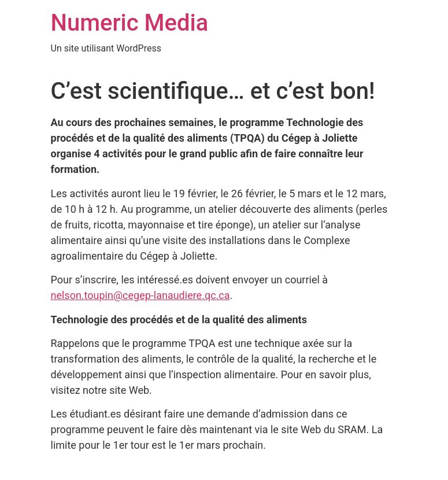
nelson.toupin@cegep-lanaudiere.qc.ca (140, 295)
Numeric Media (130, 23)
